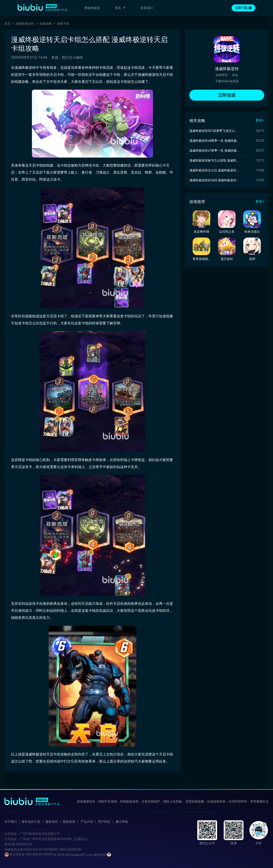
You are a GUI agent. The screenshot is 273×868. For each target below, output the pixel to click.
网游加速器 (92, 8)
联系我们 (147, 8)
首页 (7, 24)
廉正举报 (122, 822)
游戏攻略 (46, 24)
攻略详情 (63, 24)
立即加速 (227, 95)
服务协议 (52, 822)
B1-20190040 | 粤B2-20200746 (60, 850)
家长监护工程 (31, 822)
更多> (260, 120)
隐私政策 (69, 822)
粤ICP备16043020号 (18, 844)
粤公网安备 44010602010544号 (29, 854)
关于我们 (11, 822)
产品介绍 (87, 822)
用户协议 (104, 822)
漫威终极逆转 (25, 24)
